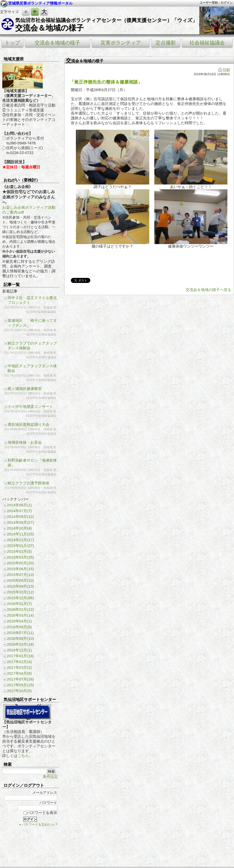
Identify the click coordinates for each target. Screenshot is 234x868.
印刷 (224, 70)
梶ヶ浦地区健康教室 (25, 389)
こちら (23, 756)
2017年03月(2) (19, 667)
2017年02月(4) (19, 662)
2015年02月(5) (19, 551)
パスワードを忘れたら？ (40, 825)
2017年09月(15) (20, 685)
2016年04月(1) (19, 621)
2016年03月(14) (20, 615)
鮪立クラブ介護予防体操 (28, 483)
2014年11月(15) (20, 534)
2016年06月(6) (19, 627)
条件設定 (50, 777)
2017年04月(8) (19, 673)
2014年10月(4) (19, 528)
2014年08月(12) (20, 517)
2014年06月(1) (19, 505)
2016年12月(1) (19, 650)
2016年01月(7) (19, 604)
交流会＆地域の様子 (49, 28)
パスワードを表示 (40, 813)
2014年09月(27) (20, 522)
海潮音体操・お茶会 (25, 442)
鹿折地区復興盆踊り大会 (28, 424)
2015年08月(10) (20, 580)
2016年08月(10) (20, 638)
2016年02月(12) (20, 609)
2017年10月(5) (19, 691)
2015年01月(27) (20, 546)
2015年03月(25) (20, 557)
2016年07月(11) (20, 633)
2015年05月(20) (20, 563)
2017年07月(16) (20, 679)
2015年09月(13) (20, 586)
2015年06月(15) (20, 569)
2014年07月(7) (19, 511)
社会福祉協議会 (207, 43)
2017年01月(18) (20, 656)
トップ (12, 43)
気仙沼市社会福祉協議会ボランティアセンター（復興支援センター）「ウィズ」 (106, 20)
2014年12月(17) (20, 540)
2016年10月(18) (20, 644)
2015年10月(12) (20, 592)
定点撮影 (166, 43)
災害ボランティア (121, 43)
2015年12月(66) (20, 598)
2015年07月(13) (20, 575)
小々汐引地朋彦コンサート (30, 406)
